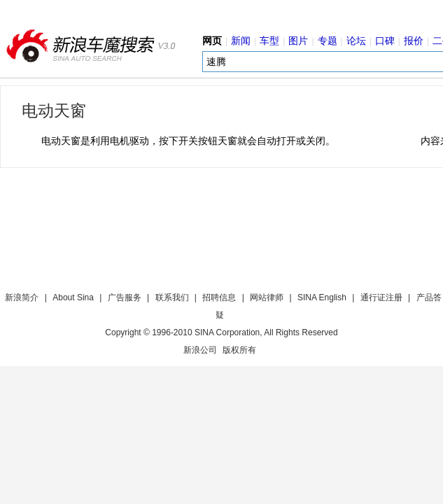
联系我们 (172, 297)
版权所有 (239, 350)
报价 (414, 41)
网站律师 (267, 297)
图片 (298, 41)
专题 (328, 41)
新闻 (241, 41)
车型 (269, 41)
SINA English (322, 297)
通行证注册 (381, 297)
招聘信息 (219, 297)
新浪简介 (22, 297)
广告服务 (125, 297)
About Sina (73, 297)
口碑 (385, 41)
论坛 (356, 41)
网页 (212, 41)
